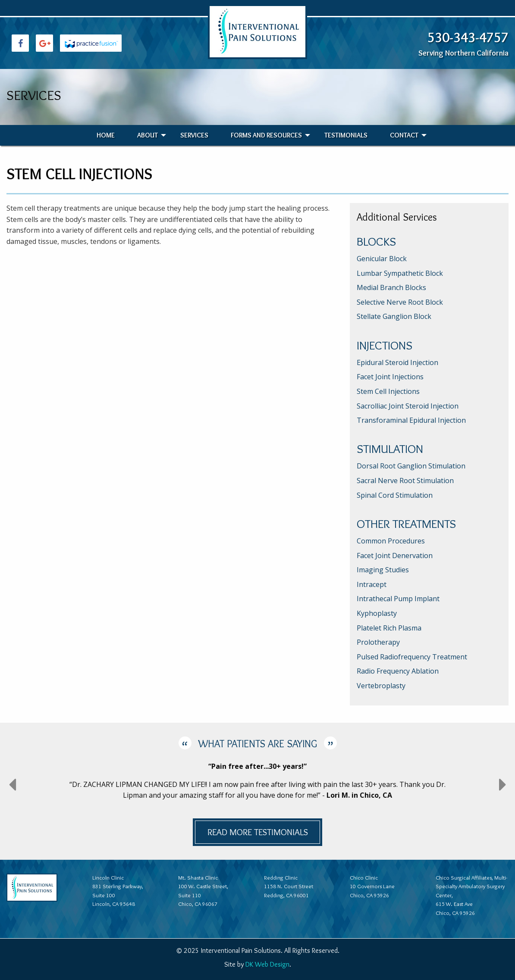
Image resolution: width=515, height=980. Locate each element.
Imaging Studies (383, 570)
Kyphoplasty (377, 613)
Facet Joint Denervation (395, 556)
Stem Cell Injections (388, 391)
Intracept (372, 584)
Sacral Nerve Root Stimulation (405, 481)
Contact (404, 135)
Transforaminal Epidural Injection (411, 420)
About (148, 135)
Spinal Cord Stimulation (395, 495)
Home (106, 135)
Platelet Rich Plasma (389, 628)
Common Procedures (391, 541)
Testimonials (346, 135)
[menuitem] (106, 135)
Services (194, 135)
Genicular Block (382, 259)
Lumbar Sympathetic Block (400, 273)
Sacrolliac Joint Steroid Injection (408, 406)
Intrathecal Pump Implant (398, 599)
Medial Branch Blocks (391, 287)
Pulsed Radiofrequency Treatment (412, 657)
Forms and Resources (266, 135)
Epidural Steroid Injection (397, 362)
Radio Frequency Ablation (398, 671)
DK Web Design (267, 964)
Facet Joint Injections (390, 377)
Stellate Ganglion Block (394, 316)
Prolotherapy (378, 642)
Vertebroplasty (381, 686)
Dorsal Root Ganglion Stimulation (411, 466)
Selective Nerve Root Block (400, 302)
